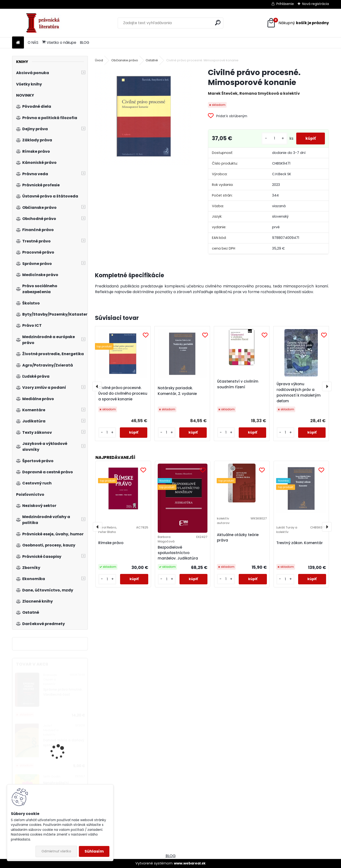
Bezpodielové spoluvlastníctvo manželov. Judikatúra (178, 553)
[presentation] (97, 386)
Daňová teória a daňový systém (64, 743)
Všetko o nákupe (59, 43)
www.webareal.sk (190, 863)
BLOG (85, 43)
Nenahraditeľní (56, 783)
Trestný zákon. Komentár (300, 543)
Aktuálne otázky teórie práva (238, 537)
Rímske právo (111, 543)
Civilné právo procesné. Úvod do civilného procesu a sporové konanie (123, 393)
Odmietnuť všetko (56, 851)
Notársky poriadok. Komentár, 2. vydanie (177, 391)
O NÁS (33, 43)
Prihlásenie (285, 4)
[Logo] (45, 23)
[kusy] (274, 138)
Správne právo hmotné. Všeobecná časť (63, 692)
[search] (218, 23)
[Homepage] (18, 43)
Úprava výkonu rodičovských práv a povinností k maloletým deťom (299, 392)
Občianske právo (125, 60)
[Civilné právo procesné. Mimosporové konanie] (144, 116)
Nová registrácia (316, 4)
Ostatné (152, 60)
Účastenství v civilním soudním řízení (238, 384)
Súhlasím (94, 851)
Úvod (99, 60)
